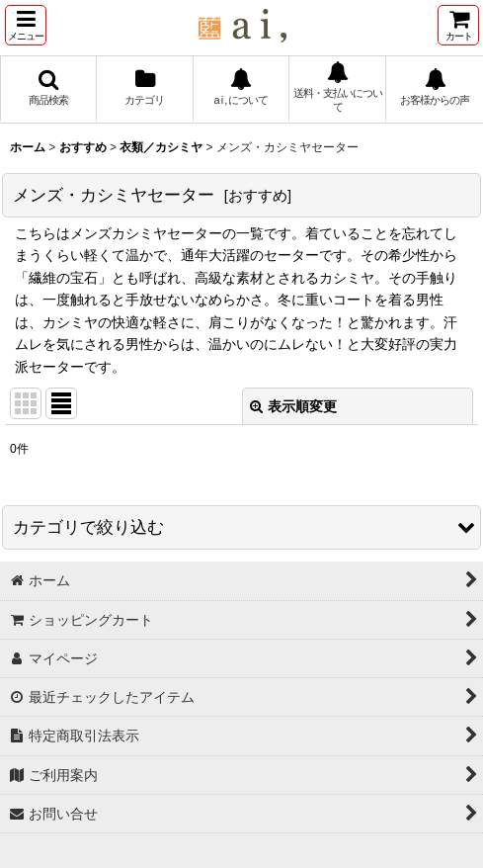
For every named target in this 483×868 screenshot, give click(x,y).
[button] (26, 25)
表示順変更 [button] (293, 406)
